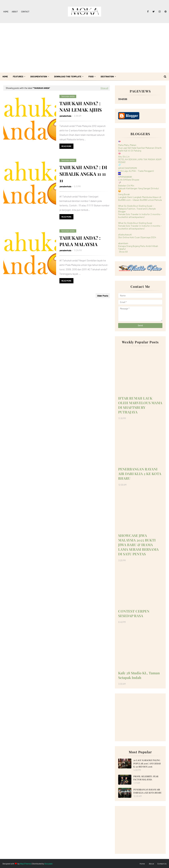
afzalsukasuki (125, 234)
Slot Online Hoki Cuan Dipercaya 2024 (137, 237)
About (15, 12)
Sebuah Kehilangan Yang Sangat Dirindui (139, 188)
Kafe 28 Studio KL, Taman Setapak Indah (139, 675)
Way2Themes (26, 864)
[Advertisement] (84, 48)
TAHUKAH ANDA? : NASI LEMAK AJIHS (81, 106)
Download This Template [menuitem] (68, 76)
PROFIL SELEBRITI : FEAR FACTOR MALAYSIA (146, 778)
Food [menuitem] (91, 76)
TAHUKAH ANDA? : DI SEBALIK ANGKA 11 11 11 (83, 174)
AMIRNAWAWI (125, 177)
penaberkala (65, 116)
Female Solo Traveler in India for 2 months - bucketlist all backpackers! (140, 216)
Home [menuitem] (5, 76)
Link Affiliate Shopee (129, 180)
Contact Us (162, 864)
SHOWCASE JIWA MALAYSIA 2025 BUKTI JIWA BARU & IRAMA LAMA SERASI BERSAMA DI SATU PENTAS (138, 545)
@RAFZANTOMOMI (128, 168)
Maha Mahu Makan (127, 145)
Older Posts (103, 296)
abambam (123, 243)
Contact (25, 12)
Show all (104, 88)
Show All (123, 252)
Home (6, 12)
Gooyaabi (49, 864)
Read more (66, 146)
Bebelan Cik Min (126, 186)
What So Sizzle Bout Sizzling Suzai (135, 223)
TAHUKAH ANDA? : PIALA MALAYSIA (80, 241)
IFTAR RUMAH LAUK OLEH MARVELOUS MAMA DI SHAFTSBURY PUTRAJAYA (140, 405)
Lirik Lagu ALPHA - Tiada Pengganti (136, 171)
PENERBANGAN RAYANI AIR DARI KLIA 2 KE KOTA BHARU (140, 474)
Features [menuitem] (18, 76)
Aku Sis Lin (124, 157)
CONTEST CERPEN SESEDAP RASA (134, 613)
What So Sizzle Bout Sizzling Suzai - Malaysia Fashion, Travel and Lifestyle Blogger (137, 209)
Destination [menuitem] (107, 76)
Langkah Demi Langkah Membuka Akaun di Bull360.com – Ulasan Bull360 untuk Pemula (140, 198)
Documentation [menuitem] (39, 76)
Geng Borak (124, 194)
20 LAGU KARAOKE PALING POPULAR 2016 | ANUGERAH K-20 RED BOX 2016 (147, 763)
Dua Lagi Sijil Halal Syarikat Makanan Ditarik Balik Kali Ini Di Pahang (140, 149)
